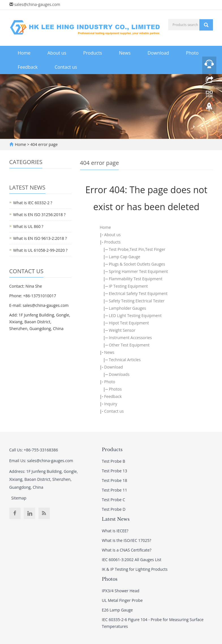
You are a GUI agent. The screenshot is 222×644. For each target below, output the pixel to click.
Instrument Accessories (130, 338)
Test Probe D (114, 509)
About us (57, 53)
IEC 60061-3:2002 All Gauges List (132, 560)
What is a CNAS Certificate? (127, 550)
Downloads (119, 374)
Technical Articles (125, 360)
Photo (192, 53)
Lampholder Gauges (128, 308)
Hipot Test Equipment (129, 323)
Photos (115, 389)
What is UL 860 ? (28, 226)
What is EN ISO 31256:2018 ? (39, 215)
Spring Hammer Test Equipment (138, 271)
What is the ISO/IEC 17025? (127, 540)
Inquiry (111, 404)
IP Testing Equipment (128, 286)
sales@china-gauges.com (37, 4)
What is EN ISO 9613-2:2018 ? (40, 238)
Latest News (116, 519)
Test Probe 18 (115, 480)
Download (158, 53)
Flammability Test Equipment (136, 279)
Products (92, 53)
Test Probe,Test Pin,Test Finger (137, 249)
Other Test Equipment (129, 345)
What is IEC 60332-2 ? (33, 203)
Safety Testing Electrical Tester (137, 301)
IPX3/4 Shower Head (120, 591)
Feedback (28, 67)
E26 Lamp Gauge (117, 610)
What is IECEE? (115, 531)
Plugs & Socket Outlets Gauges (137, 264)
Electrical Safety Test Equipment (138, 293)
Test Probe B (114, 461)
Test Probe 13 (115, 471)
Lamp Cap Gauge (125, 257)
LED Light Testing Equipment (135, 315)
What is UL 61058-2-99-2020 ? (40, 250)
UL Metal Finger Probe (122, 600)
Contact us (66, 67)
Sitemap (19, 498)
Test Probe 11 (115, 490)
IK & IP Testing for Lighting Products (135, 569)
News (125, 53)
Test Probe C (113, 500)
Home (24, 53)
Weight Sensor (122, 330)
